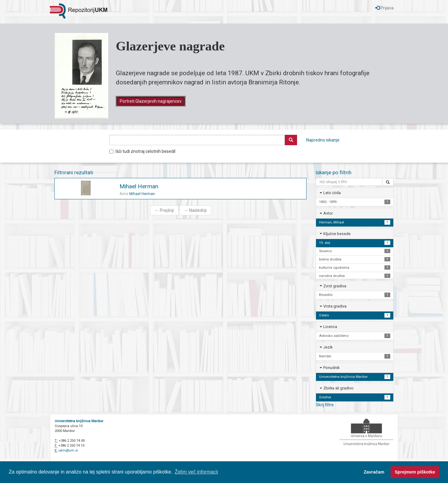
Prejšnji (164, 210)
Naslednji (195, 210)
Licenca (330, 327)
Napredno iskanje (323, 140)
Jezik (328, 347)
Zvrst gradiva (335, 286)
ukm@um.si (68, 450)
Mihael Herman (139, 186)
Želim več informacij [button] (196, 472)
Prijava (384, 8)
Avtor (328, 213)
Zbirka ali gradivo (338, 388)
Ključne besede (337, 234)
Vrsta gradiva (335, 306)
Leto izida (332, 193)
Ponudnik (331, 368)
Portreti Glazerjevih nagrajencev (151, 101)
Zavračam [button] (374, 472)
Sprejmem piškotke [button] (415, 472)
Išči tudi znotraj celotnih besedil (142, 151)
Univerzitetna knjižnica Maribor (79, 421)
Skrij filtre (325, 405)
